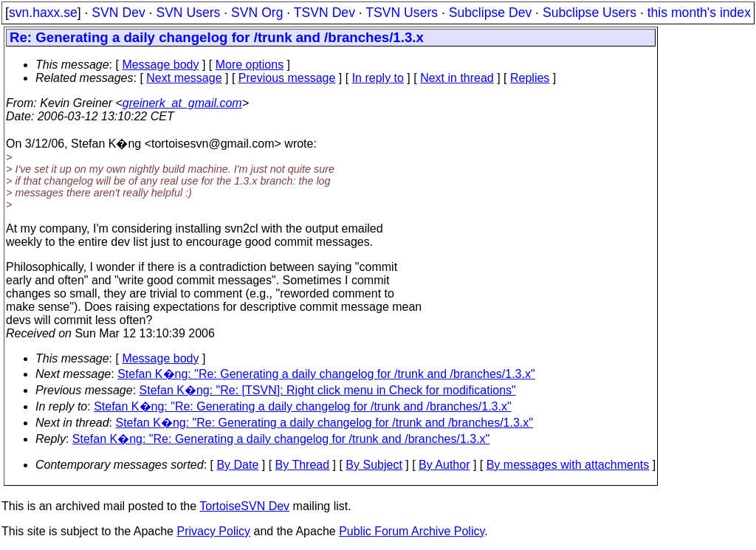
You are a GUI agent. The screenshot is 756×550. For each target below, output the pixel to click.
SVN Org (257, 13)
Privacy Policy (213, 531)
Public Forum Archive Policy (412, 531)
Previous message (287, 78)
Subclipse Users (590, 13)
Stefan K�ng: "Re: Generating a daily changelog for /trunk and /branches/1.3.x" (326, 374)
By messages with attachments (568, 465)
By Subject (374, 465)
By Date (237, 465)
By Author (444, 465)
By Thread (303, 465)
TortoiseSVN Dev (244, 506)
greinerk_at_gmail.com (182, 103)
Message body (160, 65)
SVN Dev (118, 13)
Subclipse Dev (490, 13)
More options (250, 65)
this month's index (699, 13)
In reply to (378, 78)
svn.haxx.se (43, 13)
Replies (530, 78)
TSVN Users (402, 13)
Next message (184, 78)
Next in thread (457, 78)
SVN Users (188, 13)
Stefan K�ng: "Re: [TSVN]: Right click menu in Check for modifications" (328, 390)
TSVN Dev (324, 13)
